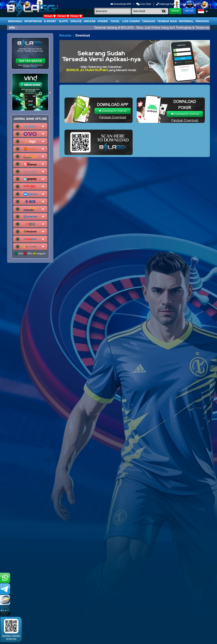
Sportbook (33, 21)
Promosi (202, 21)
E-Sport (50, 21)
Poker (103, 21)
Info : (13, 28)
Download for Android (113, 111)
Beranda (15, 21)
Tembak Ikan (167, 21)
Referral (186, 21)
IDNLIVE (76, 21)
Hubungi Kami (166, 4)
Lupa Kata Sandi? (191, 4)
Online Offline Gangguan (30, 253)
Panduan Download (113, 117)
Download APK (121, 4)
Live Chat (144, 4)
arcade (90, 21)
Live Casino (131, 21)
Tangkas (149, 21)
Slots (63, 21)
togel (115, 21)
